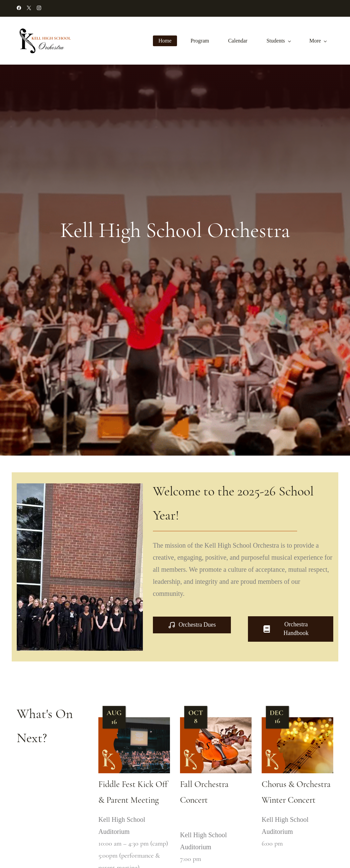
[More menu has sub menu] (319, 41)
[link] (134, 707)
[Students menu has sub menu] (280, 41)
